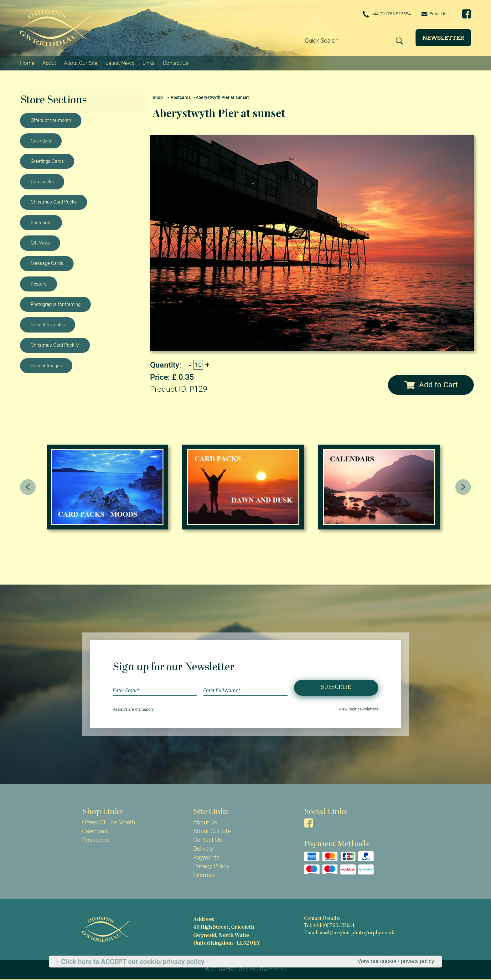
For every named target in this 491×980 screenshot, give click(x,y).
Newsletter (443, 37)
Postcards (41, 222)
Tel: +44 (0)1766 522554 (329, 926)
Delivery (203, 849)
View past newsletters (359, 709)
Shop (158, 97)
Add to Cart (431, 384)
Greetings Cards (47, 161)
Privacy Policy (211, 866)
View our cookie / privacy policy (393, 961)
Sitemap (204, 875)
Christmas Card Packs (54, 202)
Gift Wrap (40, 243)
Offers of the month (51, 120)
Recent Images (46, 365)
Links (149, 63)
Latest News (120, 63)
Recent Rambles (48, 324)
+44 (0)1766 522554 (384, 14)
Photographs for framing (56, 304)
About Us (205, 823)
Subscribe (336, 687)
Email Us (433, 14)
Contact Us (176, 63)
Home (27, 63)
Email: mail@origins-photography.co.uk (349, 933)
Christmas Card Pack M (55, 345)
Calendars (41, 141)
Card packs (42, 181)
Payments (206, 858)
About (49, 63)
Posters (39, 284)
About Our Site (81, 63)
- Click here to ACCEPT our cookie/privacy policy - (133, 962)
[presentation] (28, 487)
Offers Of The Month (109, 823)
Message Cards (47, 263)
